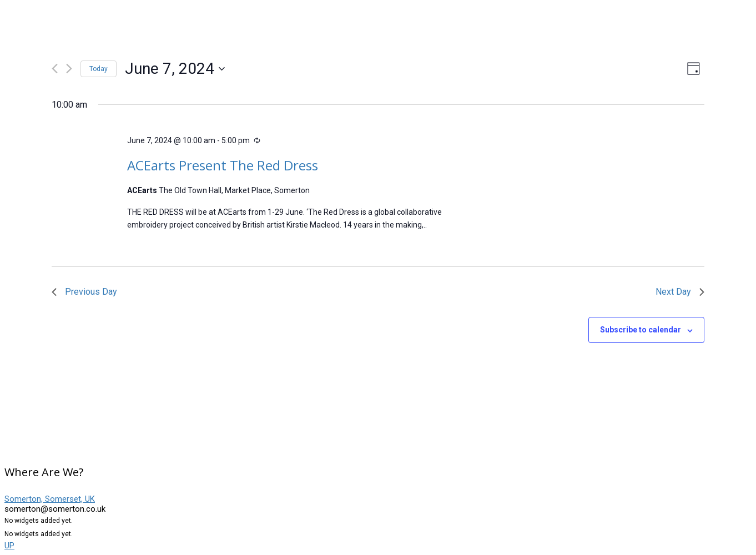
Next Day (680, 292)
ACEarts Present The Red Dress (223, 165)
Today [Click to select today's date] (99, 69)
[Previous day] (55, 69)
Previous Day (84, 292)
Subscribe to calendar (641, 330)
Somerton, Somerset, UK (50, 499)
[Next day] (69, 69)
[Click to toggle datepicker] (175, 69)
